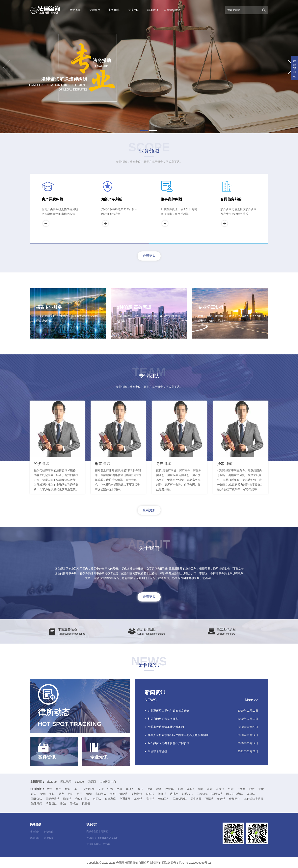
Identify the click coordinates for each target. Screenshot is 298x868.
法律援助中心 (108, 782)
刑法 (52, 794)
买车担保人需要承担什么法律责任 (169, 743)
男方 (231, 789)
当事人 (130, 789)
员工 (77, 789)
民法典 (170, 789)
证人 (34, 794)
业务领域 (114, 10)
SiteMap (52, 782)
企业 (101, 789)
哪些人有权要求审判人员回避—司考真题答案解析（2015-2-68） (181, 735)
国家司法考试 (172, 10)
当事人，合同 (195, 789)
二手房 (241, 789)
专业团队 (133, 10)
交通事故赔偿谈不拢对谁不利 (166, 727)
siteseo (79, 782)
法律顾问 (35, 832)
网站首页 (75, 10)
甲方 (49, 789)
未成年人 (101, 794)
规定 (141, 789)
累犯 (70, 794)
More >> (251, 700)
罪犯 (261, 789)
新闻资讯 (153, 10)
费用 (43, 794)
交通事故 (89, 789)
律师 (159, 789)
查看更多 (149, 256)
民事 (119, 789)
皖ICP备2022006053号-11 (195, 863)
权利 (113, 794)
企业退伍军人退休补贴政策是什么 (169, 711)
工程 (180, 789)
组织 (89, 794)
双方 (210, 789)
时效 (150, 789)
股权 (252, 789)
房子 (80, 794)
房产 (59, 789)
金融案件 (95, 10)
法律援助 (35, 838)
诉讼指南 (49, 832)
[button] (144, 131)
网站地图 (66, 782)
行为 (110, 789)
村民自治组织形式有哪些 (163, 719)
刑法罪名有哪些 (157, 751)
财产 (61, 794)
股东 (68, 789)
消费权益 (49, 838)
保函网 (92, 782)
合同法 (220, 789)
